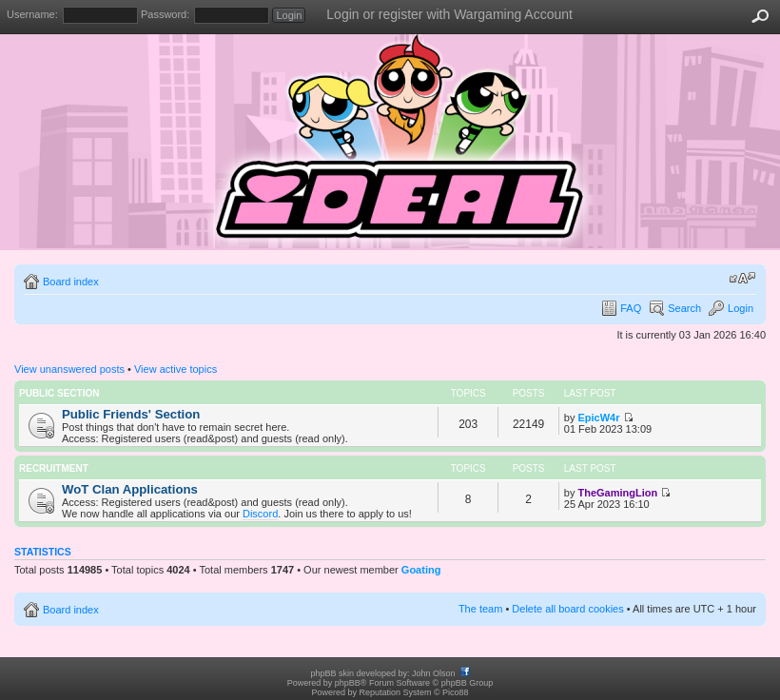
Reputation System (395, 692)
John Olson (434, 673)
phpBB (348, 683)
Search (684, 308)
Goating (421, 570)
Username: (32, 14)
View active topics (175, 369)
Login (741, 308)
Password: (165, 14)
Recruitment (54, 468)
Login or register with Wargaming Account (449, 14)
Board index (71, 282)
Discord (260, 514)
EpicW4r (598, 418)
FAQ (631, 308)
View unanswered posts (69, 369)
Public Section (59, 393)
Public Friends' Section (131, 414)
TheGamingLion (617, 493)
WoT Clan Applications (130, 489)
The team (480, 609)
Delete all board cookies (567, 609)
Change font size (742, 278)
